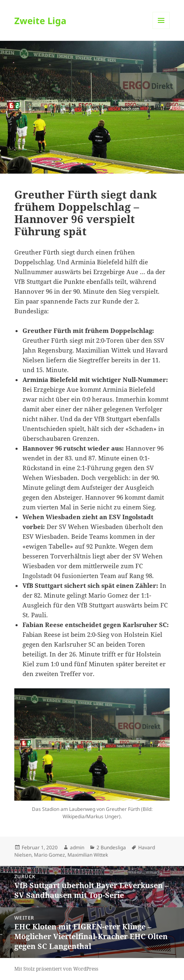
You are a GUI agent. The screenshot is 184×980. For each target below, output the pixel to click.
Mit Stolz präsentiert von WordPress (56, 969)
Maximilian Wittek (88, 855)
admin (77, 847)
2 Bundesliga (111, 847)
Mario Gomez (49, 855)
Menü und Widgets (161, 29)
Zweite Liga (40, 20)
